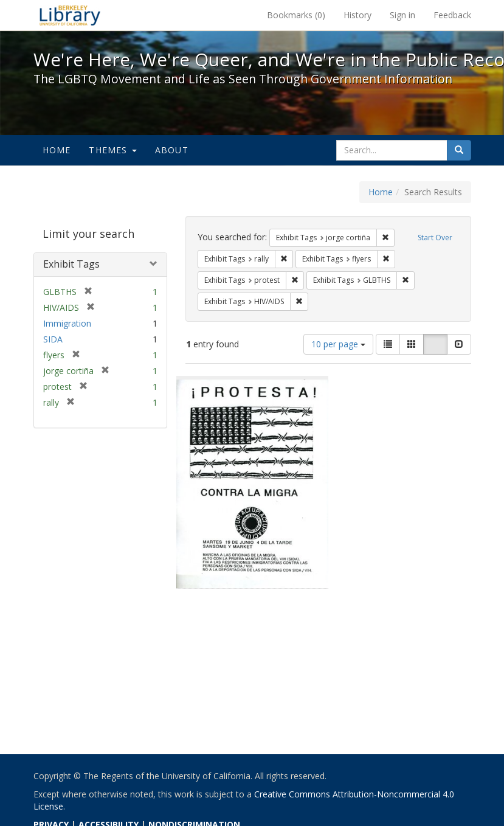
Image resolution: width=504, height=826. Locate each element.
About (172, 150)
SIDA (53, 339)
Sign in (402, 15)
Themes (112, 150)
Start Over (435, 238)
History (357, 15)
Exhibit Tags (71, 264)
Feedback (452, 15)
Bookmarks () (296, 15)
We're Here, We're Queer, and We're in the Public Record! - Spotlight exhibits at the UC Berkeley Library (70, 15)
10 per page (338, 344)
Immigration (67, 323)
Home (57, 150)
